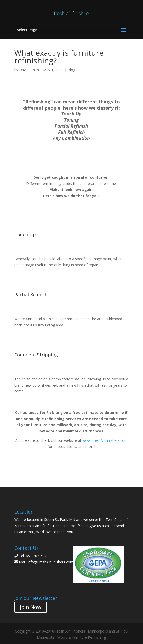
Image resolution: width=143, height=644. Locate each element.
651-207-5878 (37, 556)
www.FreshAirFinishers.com (105, 440)
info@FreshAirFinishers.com (50, 562)
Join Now (31, 607)
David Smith (29, 70)
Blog (71, 70)
